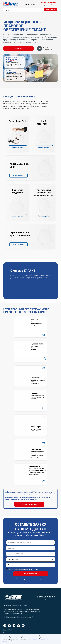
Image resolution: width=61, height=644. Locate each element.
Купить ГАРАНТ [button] (8, 630)
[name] (31, 543)
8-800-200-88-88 (46, 597)
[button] (50, 10)
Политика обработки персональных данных (30, 579)
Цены (18, 10)
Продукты (8, 10)
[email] (31, 548)
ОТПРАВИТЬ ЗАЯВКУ (31, 574)
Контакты (28, 10)
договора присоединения (30, 569)
